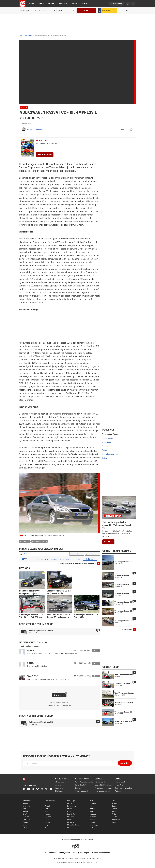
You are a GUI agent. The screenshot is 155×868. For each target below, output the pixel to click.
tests (105, 450)
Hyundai (48, 817)
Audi (24, 809)
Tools (74, 4)
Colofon (78, 788)
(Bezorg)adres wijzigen (104, 788)
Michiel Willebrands (34, 129)
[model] (47, 11)
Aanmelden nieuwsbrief (84, 782)
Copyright (59, 788)
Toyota (114, 817)
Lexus (69, 809)
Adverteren (59, 785)
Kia (46, 827)
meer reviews (127, 630)
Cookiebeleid (50, 853)
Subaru (115, 809)
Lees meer (108, 542)
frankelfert (32, 676)
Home (21, 35)
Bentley (26, 811)
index (105, 458)
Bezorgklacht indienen (104, 785)
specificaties (108, 438)
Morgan (92, 806)
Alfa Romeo (27, 801)
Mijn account (120, 782)
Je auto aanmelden (82, 791)
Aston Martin (28, 806)
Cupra (25, 825)
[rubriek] (66, 11)
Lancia (70, 803)
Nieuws (32, 4)
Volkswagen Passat (40, 541)
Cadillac (26, 817)
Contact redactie (81, 785)
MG (69, 827)
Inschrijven (125, 763)
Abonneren (59, 782)
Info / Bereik (120, 785)
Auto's (51, 4)
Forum (84, 4)
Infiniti (48, 819)
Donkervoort (50, 801)
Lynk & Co (71, 814)
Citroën (25, 822)
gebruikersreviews (110, 454)
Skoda (114, 803)
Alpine (25, 803)
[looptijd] (77, 554)
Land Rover (72, 806)
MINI (91, 801)
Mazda (70, 819)
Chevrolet (26, 819)
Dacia (25, 827)
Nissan (92, 809)
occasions (107, 442)
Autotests (29, 35)
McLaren (71, 822)
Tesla (114, 814)
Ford (47, 811)
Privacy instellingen (81, 853)
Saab (91, 827)
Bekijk (45, 155)
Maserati (71, 817)
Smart (114, 806)
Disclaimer (59, 791)
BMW (25, 814)
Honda (48, 814)
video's (105, 446)
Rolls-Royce (94, 825)
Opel (91, 811)
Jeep (47, 825)
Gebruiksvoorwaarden (123, 788)
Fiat (46, 809)
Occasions (63, 4)
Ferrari (47, 806)
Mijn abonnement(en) (103, 791)
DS (46, 803)
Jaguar (47, 822)
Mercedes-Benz (73, 825)
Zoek (86, 10)
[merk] (28, 11)
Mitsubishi (94, 803)
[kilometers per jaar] (92, 554)
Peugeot (93, 814)
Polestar (93, 817)
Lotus (69, 811)
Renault (92, 822)
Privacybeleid (64, 853)
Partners (118, 791)
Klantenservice (101, 782)
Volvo (114, 822)
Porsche (92, 819)
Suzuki (114, 811)
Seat (113, 801)
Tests (42, 4)
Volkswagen (25, 541)
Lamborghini (72, 801)
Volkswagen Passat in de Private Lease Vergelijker (77, 563)
